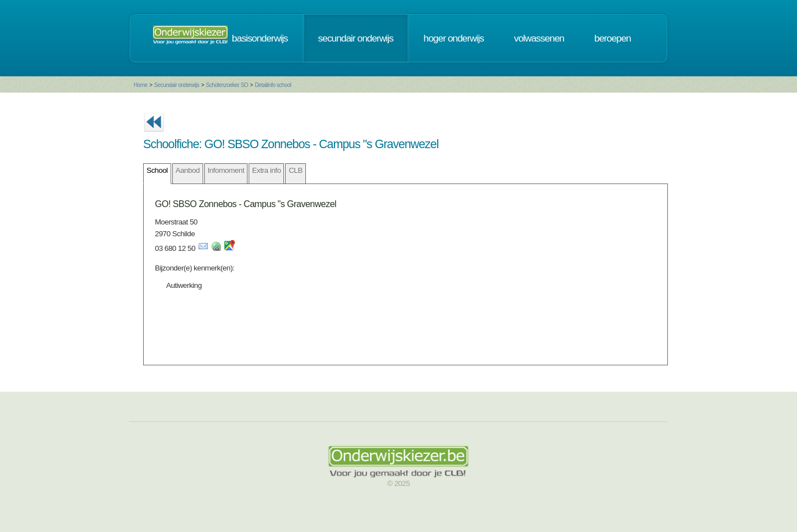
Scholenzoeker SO (227, 85)
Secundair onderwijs (177, 85)
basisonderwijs (260, 38)
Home (141, 85)
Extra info (266, 170)
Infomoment (226, 170)
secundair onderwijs (356, 38)
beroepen (613, 38)
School (157, 170)
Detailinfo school (273, 85)
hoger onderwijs (454, 38)
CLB (295, 170)
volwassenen (539, 38)
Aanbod (188, 170)
